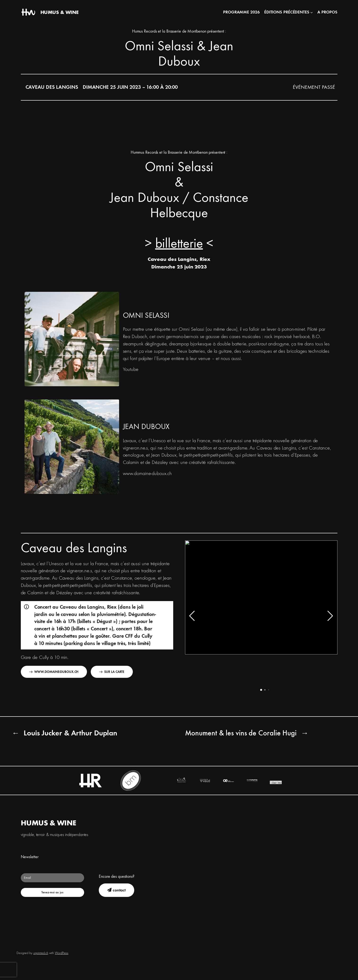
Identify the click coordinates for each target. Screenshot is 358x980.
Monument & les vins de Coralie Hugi (241, 733)
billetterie (179, 243)
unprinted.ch (41, 953)
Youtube (131, 369)
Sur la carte (112, 672)
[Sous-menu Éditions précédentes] (312, 12)
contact (116, 890)
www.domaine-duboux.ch (147, 473)
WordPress (62, 953)
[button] (261, 690)
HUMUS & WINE (60, 12)
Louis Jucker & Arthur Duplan (70, 733)
